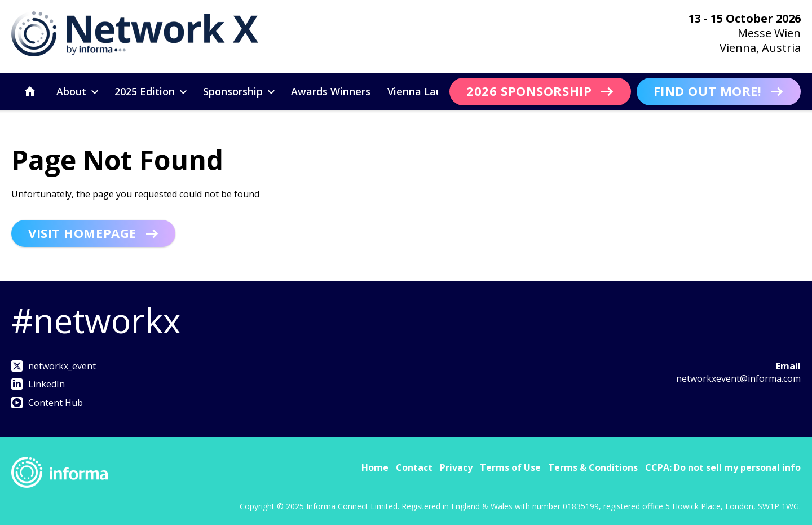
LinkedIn (38, 384)
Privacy (456, 467)
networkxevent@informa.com (738, 378)
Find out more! (708, 91)
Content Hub (47, 403)
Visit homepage (82, 233)
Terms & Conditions (593, 467)
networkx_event (54, 366)
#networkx (96, 320)
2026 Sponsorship (529, 91)
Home (375, 467)
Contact (414, 467)
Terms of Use (510, 467)
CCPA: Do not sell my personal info (723, 467)
